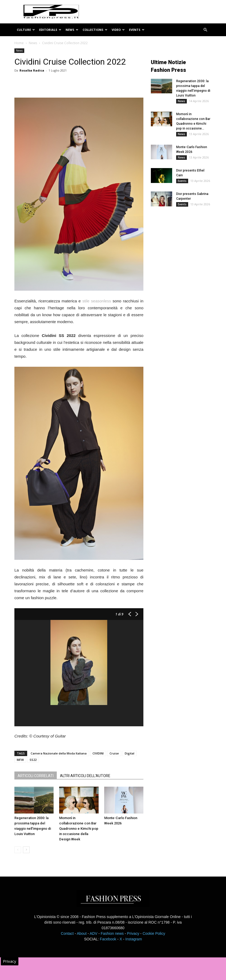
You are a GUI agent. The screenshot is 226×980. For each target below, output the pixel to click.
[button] (205, 30)
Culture (26, 30)
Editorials (50, 30)
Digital (130, 753)
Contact (67, 933)
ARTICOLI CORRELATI (36, 776)
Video (118, 30)
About (82, 933)
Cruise (114, 753)
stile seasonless (97, 301)
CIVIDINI (98, 753)
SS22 (33, 760)
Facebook (108, 939)
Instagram (134, 939)
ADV (93, 933)
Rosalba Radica (32, 70)
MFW (20, 760)
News (72, 30)
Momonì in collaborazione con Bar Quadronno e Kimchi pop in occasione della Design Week (79, 829)
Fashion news (112, 933)
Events (137, 30)
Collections (95, 30)
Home (19, 43)
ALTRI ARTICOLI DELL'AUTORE (85, 776)
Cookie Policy (154, 933)
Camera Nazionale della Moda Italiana (59, 753)
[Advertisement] (188, 254)
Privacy (133, 933)
